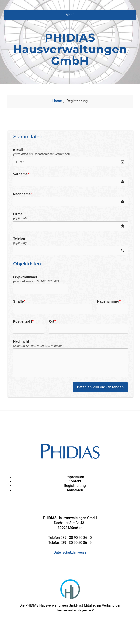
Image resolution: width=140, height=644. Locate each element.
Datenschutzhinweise (70, 552)
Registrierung (75, 486)
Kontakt (75, 481)
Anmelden (75, 490)
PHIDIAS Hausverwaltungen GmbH (70, 49)
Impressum (75, 477)
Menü (70, 15)
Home (57, 101)
